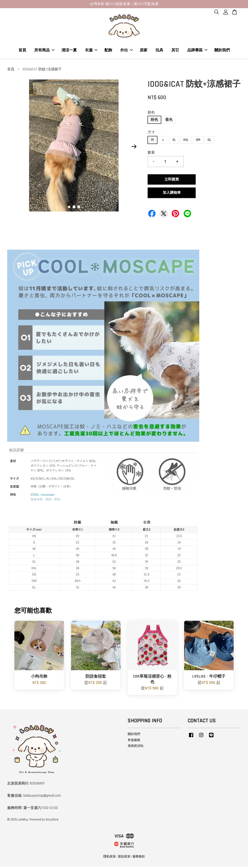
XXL (186, 141)
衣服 (91, 51)
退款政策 (124, 858)
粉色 (154, 121)
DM (198, 141)
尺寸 (151, 134)
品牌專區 (197, 51)
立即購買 (172, 181)
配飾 (108, 51)
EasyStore (52, 821)
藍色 (169, 121)
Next (134, 148)
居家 (144, 51)
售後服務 (134, 741)
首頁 (22, 51)
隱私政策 (109, 858)
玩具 (159, 51)
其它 (175, 51)
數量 (151, 154)
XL (174, 141)
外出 (127, 51)
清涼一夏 (69, 51)
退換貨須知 (136, 747)
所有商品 (44, 51)
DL (209, 141)
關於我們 (222, 51)
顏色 (151, 114)
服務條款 (139, 858)
